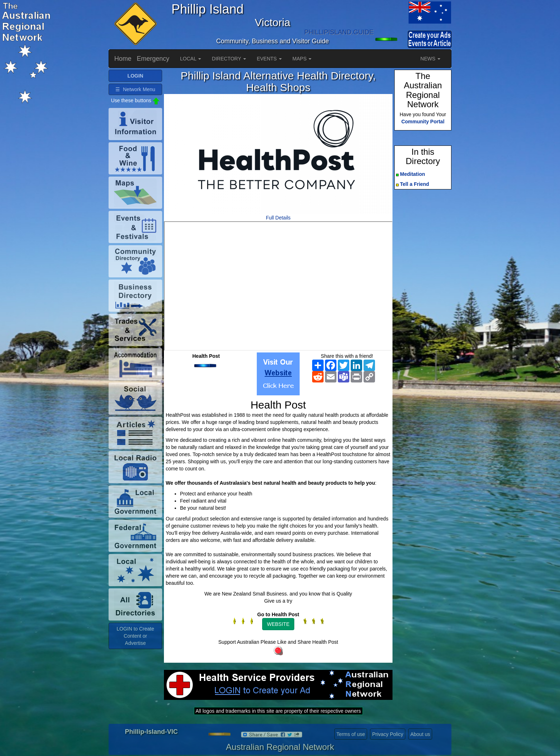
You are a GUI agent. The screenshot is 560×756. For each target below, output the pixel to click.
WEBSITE (278, 624)
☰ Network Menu (135, 89)
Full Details (278, 218)
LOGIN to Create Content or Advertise (135, 636)
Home (123, 59)
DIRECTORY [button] (229, 59)
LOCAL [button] (191, 59)
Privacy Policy (388, 734)
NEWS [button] (430, 59)
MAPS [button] (302, 59)
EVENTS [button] (269, 59)
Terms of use (351, 734)
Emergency (153, 59)
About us (420, 734)
